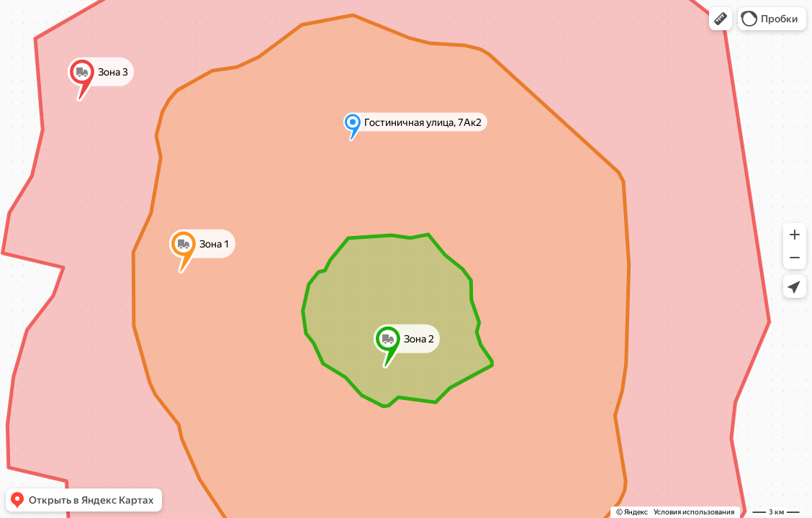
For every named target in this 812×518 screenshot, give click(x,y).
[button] (721, 19)
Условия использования (694, 512)
